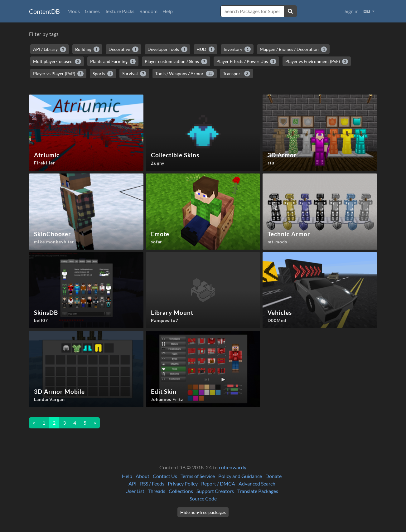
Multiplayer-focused (57, 61)
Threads (157, 491)
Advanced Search (257, 483)
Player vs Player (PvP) (58, 74)
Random (148, 11)
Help (168, 11)
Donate (273, 476)
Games (92, 11)
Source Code (203, 498)
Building (87, 49)
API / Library (50, 49)
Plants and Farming (113, 61)
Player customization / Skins (176, 61)
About (143, 476)
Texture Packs (120, 11)
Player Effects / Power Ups (246, 61)
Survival (134, 74)
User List (135, 491)
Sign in (352, 11)
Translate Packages (258, 491)
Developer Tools (167, 49)
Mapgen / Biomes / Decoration (293, 49)
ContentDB (44, 11)
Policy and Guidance (240, 476)
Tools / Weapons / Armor (185, 74)
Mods (74, 11)
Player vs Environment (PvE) (317, 61)
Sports (103, 74)
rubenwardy (233, 467)
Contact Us (165, 476)
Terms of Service (198, 476)
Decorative (123, 49)
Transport (237, 74)
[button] (369, 11)
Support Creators (215, 491)
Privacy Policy (183, 483)
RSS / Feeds (152, 483)
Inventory (237, 49)
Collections (181, 491)
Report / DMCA (218, 483)
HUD (206, 49)
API (133, 483)
